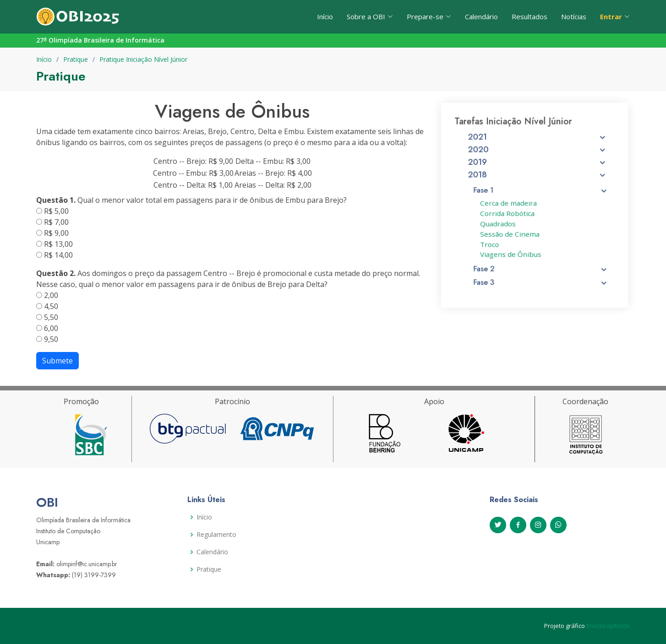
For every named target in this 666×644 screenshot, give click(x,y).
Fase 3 (541, 279)
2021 (538, 143)
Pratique (76, 59)
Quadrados (500, 224)
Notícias (574, 16)
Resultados (530, 16)
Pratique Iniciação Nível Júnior (143, 59)
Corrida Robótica (509, 215)
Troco (492, 244)
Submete (57, 361)
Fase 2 (541, 266)
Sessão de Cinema (511, 234)
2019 (538, 167)
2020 (538, 155)
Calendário (481, 16)
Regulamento (216, 535)
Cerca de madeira (510, 205)
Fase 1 (541, 193)
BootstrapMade (608, 626)
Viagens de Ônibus (512, 253)
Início (325, 16)
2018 (538, 179)
